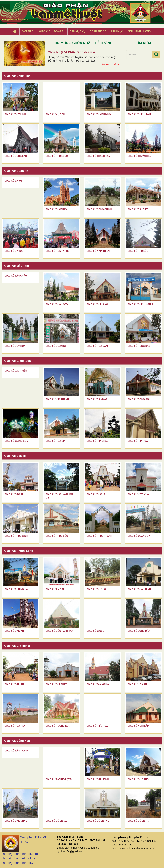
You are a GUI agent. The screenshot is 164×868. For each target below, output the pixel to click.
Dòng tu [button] (60, 31)
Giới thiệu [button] (28, 31)
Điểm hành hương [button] (139, 31)
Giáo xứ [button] (44, 31)
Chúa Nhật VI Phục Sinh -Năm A (71, 52)
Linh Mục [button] (117, 31)
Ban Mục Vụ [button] (77, 31)
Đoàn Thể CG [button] (98, 31)
